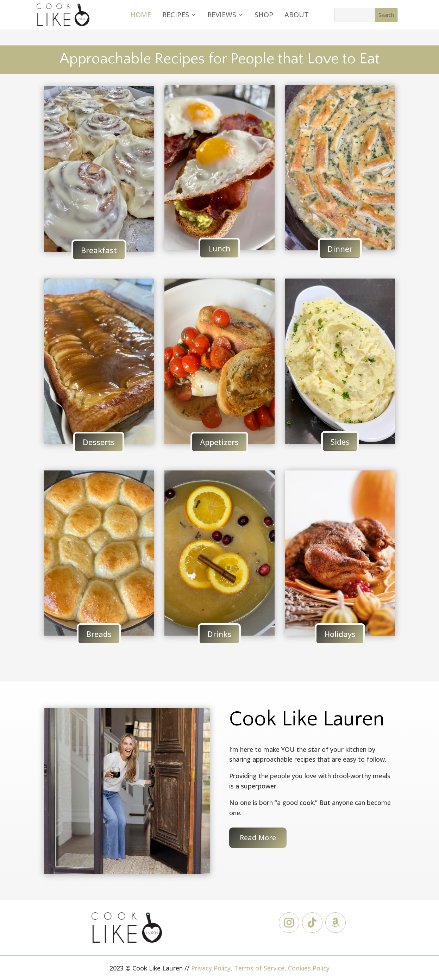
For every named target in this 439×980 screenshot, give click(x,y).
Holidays (340, 634)
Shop (264, 16)
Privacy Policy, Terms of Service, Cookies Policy (260, 968)
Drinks (219, 634)
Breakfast (99, 250)
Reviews (222, 16)
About (297, 16)
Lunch (219, 248)
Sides (340, 442)
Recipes (176, 16)
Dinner (340, 249)
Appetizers (219, 442)
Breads (99, 634)
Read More (258, 838)
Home (141, 16)
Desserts (99, 442)
